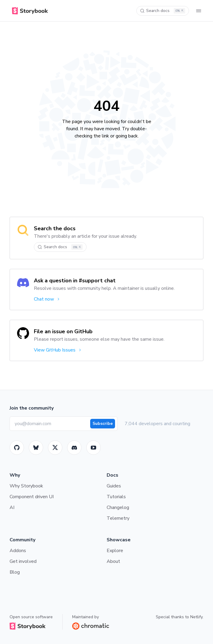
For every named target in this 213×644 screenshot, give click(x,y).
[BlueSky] (36, 448)
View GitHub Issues (58, 350)
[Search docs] (163, 11)
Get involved (23, 561)
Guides (114, 486)
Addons (18, 551)
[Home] (29, 11)
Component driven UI (32, 497)
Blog (15, 572)
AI (12, 507)
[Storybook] (74, 448)
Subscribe (103, 423)
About (113, 561)
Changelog (118, 507)
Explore (115, 551)
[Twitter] (55, 448)
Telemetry (118, 518)
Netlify (196, 617)
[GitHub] (17, 448)
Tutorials (116, 497)
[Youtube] (93, 448)
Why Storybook (26, 486)
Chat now (47, 299)
